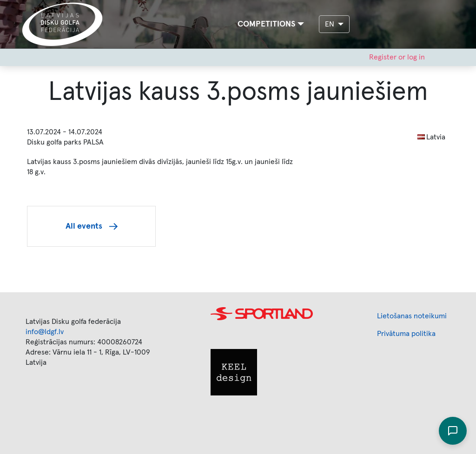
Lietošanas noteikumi (412, 316)
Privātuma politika (406, 334)
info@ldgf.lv (45, 332)
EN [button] (331, 24)
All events (84, 226)
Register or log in (397, 57)
